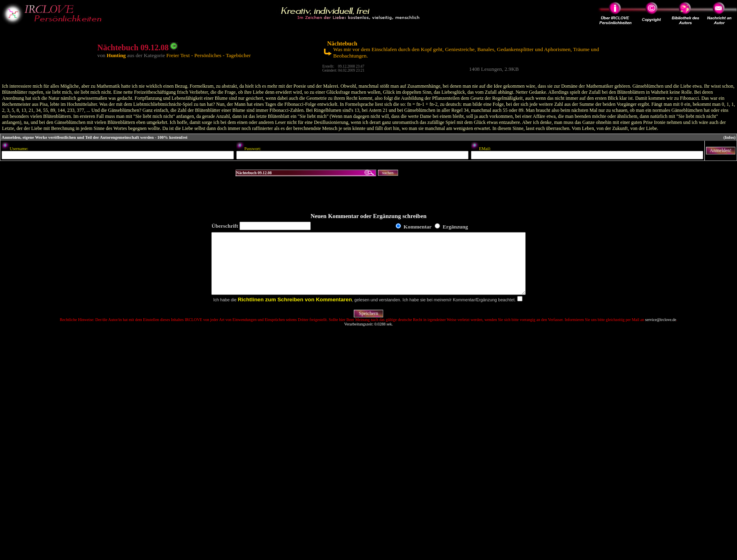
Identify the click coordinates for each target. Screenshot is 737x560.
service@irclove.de (661, 332)
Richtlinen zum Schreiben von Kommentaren (295, 312)
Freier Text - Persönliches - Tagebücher (209, 55)
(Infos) (729, 137)
